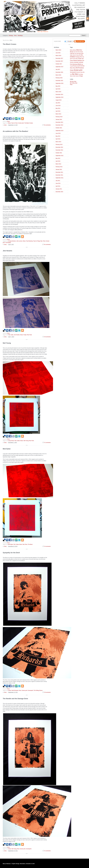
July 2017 (58, 69)
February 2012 (59, 167)
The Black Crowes (10, 44)
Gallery (21, 32)
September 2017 (59, 67)
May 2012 (58, 158)
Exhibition (73, 57)
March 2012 (58, 164)
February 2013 (59, 144)
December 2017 (59, 58)
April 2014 (58, 111)
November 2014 (59, 94)
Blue (81, 50)
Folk (9, 335)
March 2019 (58, 56)
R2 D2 (81, 66)
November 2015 (59, 81)
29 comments (47, 692)
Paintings (11, 36)
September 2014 (59, 97)
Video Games (76, 76)
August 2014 (59, 100)
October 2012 (59, 153)
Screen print (21, 123)
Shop (81, 72)
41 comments (47, 851)
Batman (75, 50)
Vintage (81, 76)
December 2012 (59, 147)
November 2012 (59, 150)
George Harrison (12, 241)
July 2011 (58, 181)
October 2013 (59, 128)
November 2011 (59, 175)
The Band (30, 544)
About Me (12, 32)
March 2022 (58, 50)
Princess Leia (76, 66)
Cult (75, 53)
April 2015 (58, 89)
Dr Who (81, 55)
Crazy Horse (11, 441)
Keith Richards (15, 690)
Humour (80, 60)
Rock (11, 40)
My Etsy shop (73, 81)
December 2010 (59, 192)
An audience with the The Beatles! (15, 131)
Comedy (81, 52)
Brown (72, 52)
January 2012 (59, 169)
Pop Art (13, 123)
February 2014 (59, 117)
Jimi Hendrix (7, 251)
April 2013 (58, 139)
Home (5, 32)
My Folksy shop (74, 83)
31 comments (47, 443)
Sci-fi (78, 68)
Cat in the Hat (76, 52)
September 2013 (59, 131)
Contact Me (31, 32)
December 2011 (59, 172)
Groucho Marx (75, 59)
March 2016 (58, 75)
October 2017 (59, 64)
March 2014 (58, 114)
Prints (15, 36)
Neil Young (7, 343)
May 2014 (58, 108)
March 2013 (58, 142)
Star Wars (75, 74)
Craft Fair (72, 53)
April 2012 (58, 161)
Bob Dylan (7, 449)
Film (81, 57)
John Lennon (19, 241)
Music (10, 123)
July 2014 (58, 103)
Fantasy (78, 57)
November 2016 (59, 72)
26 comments (47, 337)
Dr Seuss (77, 55)
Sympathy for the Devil (11, 553)
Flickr (71, 85)
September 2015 (59, 83)
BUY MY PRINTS (43, 32)
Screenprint (30, 690)
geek (71, 59)
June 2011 (58, 183)
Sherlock (78, 72)
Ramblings (20, 36)
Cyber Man (79, 53)
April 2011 (58, 186)
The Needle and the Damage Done (15, 699)
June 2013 (58, 133)
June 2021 (58, 53)
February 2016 (59, 78)
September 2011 (59, 178)
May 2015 (58, 86)
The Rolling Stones (38, 690)
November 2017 (59, 61)
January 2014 (59, 119)
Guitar (12, 335)
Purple (25, 335)
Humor (75, 60)
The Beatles (8, 243)
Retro (71, 68)
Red (28, 335)
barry (5, 125)
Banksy (71, 50)
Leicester (76, 62)
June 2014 (58, 106)
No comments (47, 125)
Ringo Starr (40, 241)
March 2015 (58, 92)
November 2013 (59, 125)
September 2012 (59, 156)
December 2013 (59, 122)
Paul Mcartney (30, 241)
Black (78, 50)
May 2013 (58, 136)
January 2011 (59, 189)
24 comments (47, 546)
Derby (74, 55)
